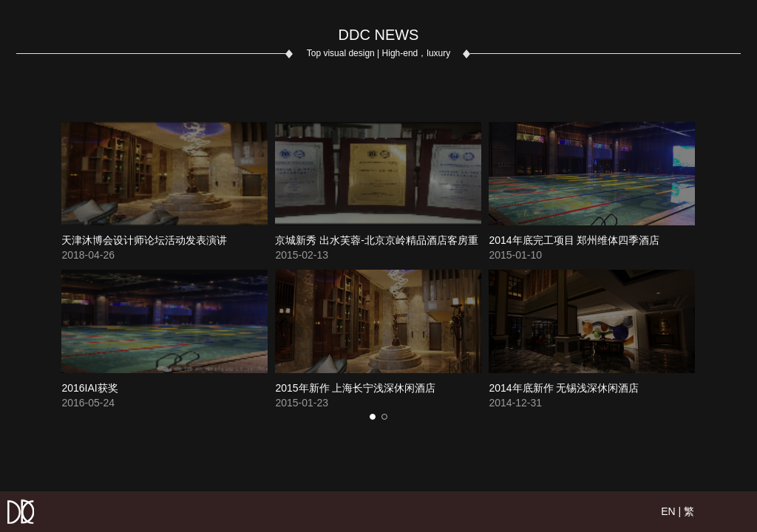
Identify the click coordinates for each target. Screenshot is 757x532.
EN (668, 511)
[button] (373, 417)
